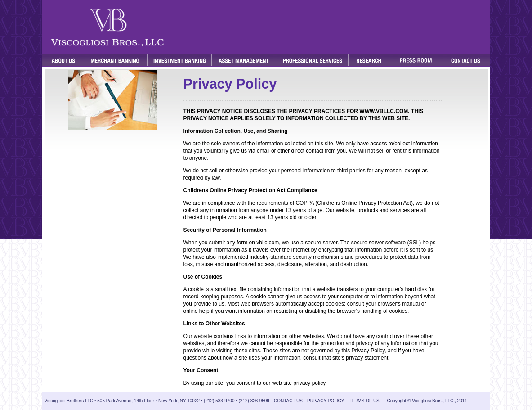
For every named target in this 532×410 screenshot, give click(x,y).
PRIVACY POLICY (326, 401)
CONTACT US (288, 401)
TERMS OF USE (365, 401)
